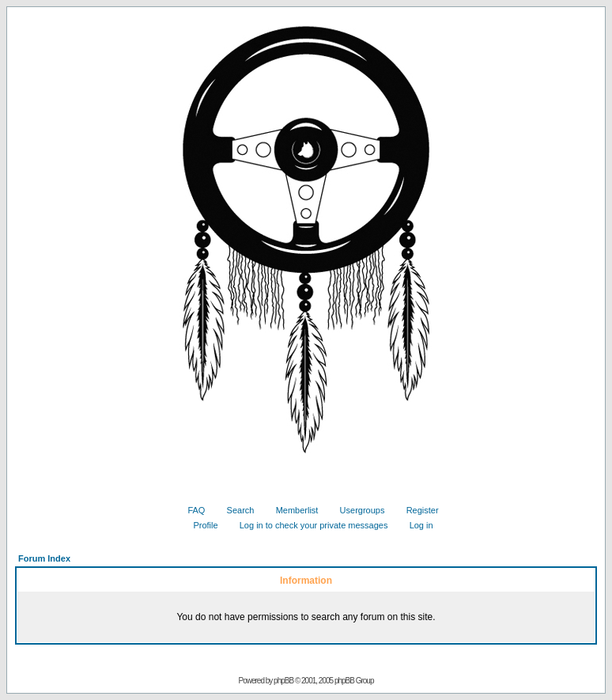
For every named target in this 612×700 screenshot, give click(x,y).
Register (417, 510)
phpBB (283, 681)
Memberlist (291, 510)
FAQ (190, 510)
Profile (199, 525)
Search (235, 510)
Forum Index (44, 558)
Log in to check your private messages (308, 525)
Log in (416, 525)
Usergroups (357, 510)
